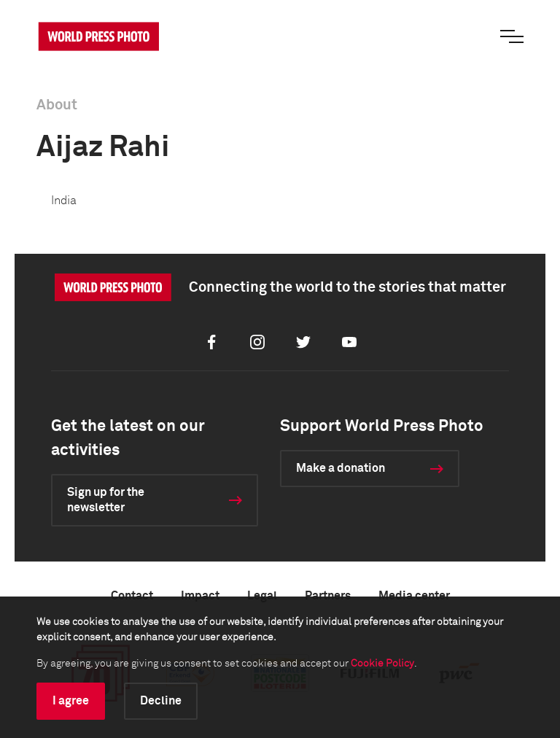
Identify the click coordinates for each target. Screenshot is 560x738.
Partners (328, 596)
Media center (414, 596)
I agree (71, 701)
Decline (161, 701)
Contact (132, 596)
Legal (262, 596)
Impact (200, 596)
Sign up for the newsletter (106, 500)
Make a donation (341, 468)
